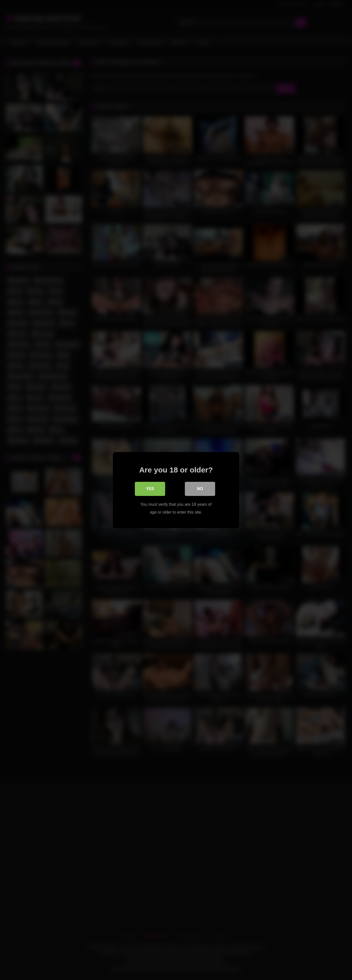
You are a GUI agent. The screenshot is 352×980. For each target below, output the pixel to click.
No (200, 489)
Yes (150, 489)
